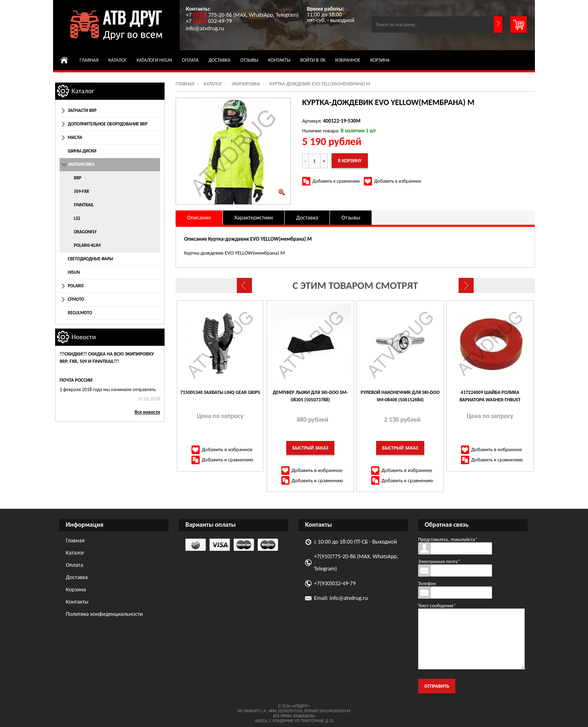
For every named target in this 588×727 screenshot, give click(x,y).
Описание (199, 218)
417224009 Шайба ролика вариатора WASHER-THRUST (490, 396)
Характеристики (254, 218)
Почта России (76, 380)
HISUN (74, 272)
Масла (75, 138)
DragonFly (85, 232)
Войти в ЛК (313, 60)
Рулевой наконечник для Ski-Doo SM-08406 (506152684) (400, 396)
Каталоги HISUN (154, 60)
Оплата (190, 60)
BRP (78, 178)
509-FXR (81, 191)
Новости (84, 337)
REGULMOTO (80, 313)
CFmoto (76, 299)
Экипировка (246, 84)
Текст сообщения (437, 606)
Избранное (348, 60)
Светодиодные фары (90, 259)
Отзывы (249, 60)
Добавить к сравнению (336, 181)
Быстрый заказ (310, 448)
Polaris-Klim (87, 245)
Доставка (220, 60)
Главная (89, 60)
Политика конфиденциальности (104, 614)
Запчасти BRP (82, 111)
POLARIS (76, 286)
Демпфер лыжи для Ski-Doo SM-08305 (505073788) (310, 396)
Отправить (437, 686)
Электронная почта (439, 561)
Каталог (117, 60)
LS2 (77, 218)
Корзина (380, 60)
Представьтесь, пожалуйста (448, 539)
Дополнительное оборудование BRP (108, 124)
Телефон (427, 584)
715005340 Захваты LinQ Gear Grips (220, 392)
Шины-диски (82, 151)
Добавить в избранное (398, 181)
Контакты (279, 60)
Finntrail (84, 205)
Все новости (147, 412)
